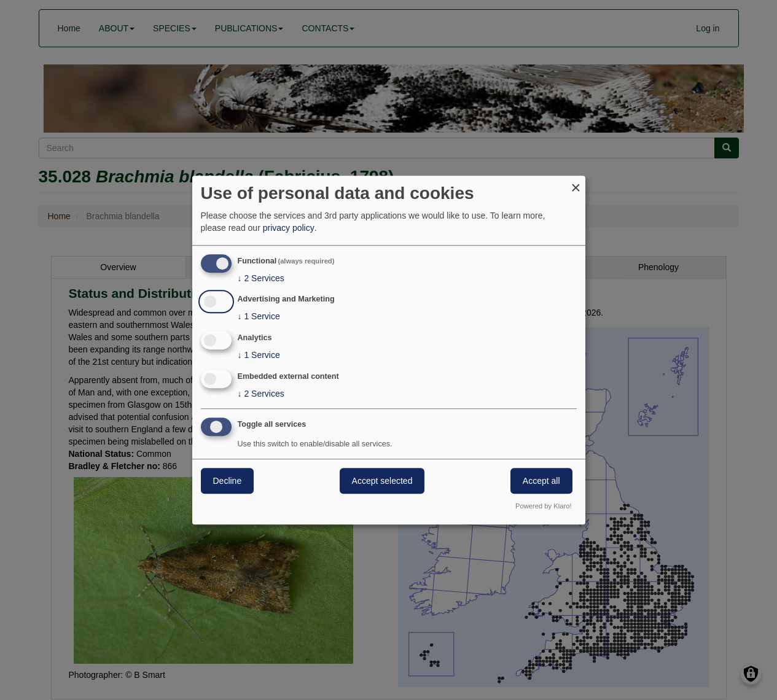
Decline (228, 481)
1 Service (259, 317)
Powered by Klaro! (543, 506)
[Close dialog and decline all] (576, 183)
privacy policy (289, 228)
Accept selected (382, 481)
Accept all (541, 481)
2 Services (261, 278)
